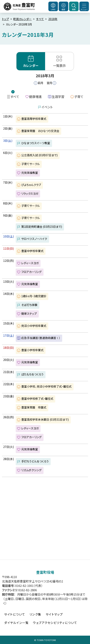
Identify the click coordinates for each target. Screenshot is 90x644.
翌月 (49, 83)
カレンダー (31, 65)
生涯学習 (58, 97)
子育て (79, 97)
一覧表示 (59, 65)
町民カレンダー (22, 19)
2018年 (53, 19)
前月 (41, 83)
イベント (47, 107)
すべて (40, 19)
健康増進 (35, 97)
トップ (5, 19)
